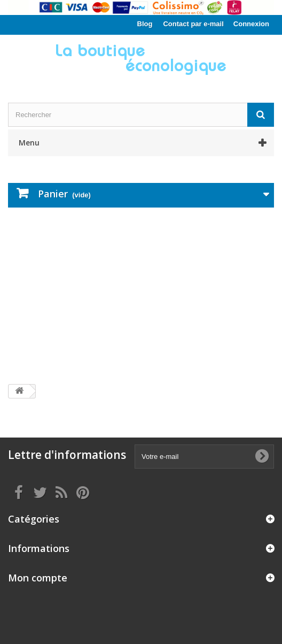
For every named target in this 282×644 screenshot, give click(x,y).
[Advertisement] (141, 296)
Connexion (251, 24)
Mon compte (38, 578)
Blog (145, 24)
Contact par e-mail (193, 24)
